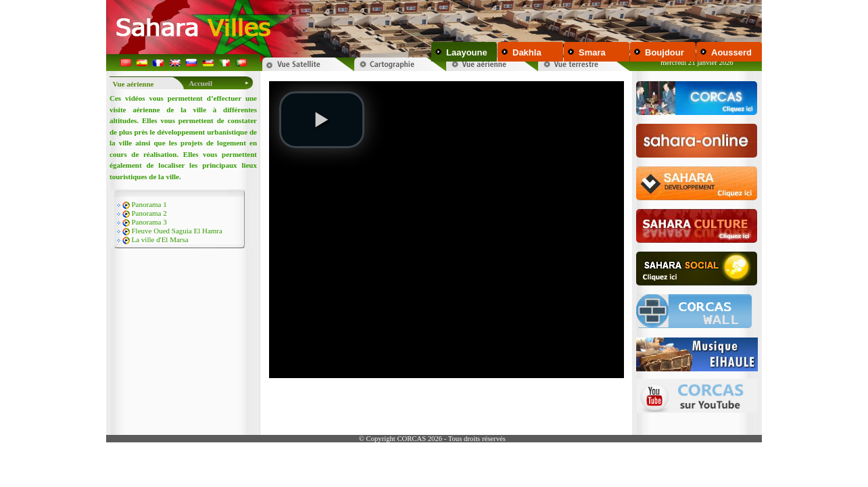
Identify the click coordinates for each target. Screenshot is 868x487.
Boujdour (665, 52)
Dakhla (527, 52)
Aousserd (731, 52)
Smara (592, 52)
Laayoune (467, 52)
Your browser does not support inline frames (446, 252)
